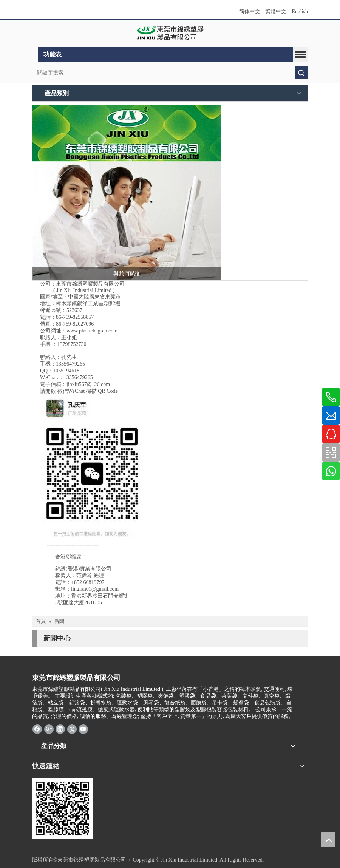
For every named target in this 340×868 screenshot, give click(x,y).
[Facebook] (37, 729)
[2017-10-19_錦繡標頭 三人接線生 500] (127, 193)
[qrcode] (62, 808)
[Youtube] (83, 729)
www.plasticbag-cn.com (92, 331)
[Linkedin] (60, 729)
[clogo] (170, 34)
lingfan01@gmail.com (95, 589)
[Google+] (49, 729)
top (328, 840)
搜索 (301, 73)
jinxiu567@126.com (88, 384)
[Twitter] (72, 729)
